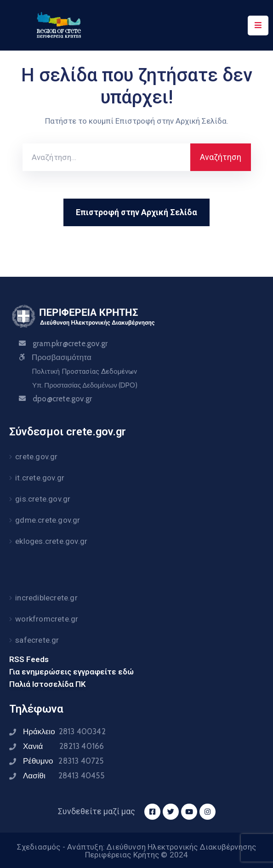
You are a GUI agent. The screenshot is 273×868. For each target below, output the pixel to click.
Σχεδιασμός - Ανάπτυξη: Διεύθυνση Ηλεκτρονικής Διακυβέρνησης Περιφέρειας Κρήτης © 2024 (137, 851)
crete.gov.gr (36, 457)
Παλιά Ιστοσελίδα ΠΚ (48, 684)
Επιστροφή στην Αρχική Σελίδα (136, 212)
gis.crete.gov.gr (43, 499)
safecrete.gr (37, 640)
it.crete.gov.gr (40, 478)
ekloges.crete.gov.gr (51, 541)
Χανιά (63, 746)
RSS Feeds (29, 659)
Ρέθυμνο (63, 761)
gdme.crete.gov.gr (48, 520)
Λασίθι (64, 776)
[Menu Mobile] (258, 26)
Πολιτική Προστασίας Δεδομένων (84, 371)
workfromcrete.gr (47, 619)
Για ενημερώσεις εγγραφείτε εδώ (71, 672)
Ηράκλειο (64, 731)
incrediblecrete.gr (46, 598)
